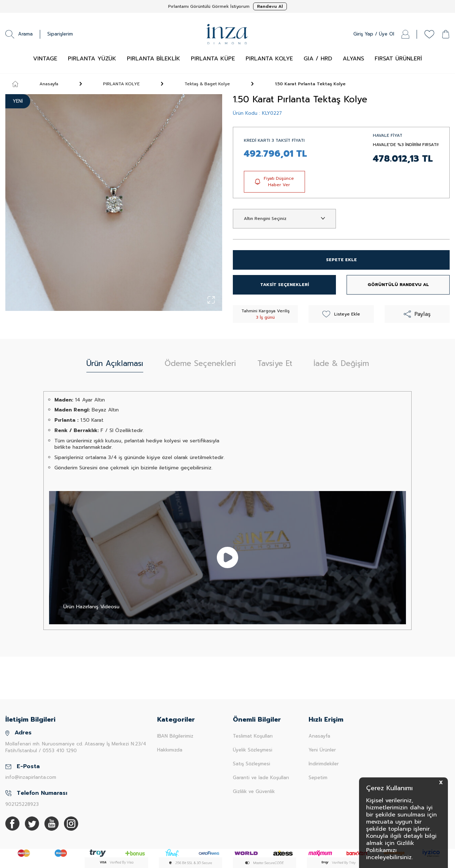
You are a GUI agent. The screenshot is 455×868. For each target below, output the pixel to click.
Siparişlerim (60, 34)
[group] (114, 203)
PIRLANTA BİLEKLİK (154, 59)
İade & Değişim (341, 363)
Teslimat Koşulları (253, 736)
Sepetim (318, 778)
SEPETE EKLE (341, 260)
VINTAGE (45, 59)
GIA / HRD (318, 59)
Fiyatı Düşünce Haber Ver (274, 182)
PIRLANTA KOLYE (269, 59)
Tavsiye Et (275, 363)
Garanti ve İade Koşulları (261, 778)
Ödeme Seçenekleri (200, 363)
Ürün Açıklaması (115, 363)
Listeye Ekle (341, 314)
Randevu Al (270, 6)
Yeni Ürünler (322, 750)
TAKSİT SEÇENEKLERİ (285, 285)
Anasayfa (35, 84)
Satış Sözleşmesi (251, 764)
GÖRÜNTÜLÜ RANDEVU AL (398, 285)
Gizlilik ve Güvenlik (254, 791)
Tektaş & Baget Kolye (207, 84)
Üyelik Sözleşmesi (253, 750)
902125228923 (22, 804)
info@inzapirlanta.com (31, 777)
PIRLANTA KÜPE (213, 59)
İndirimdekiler (324, 764)
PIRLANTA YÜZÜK (92, 59)
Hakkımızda (170, 750)
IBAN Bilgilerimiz (175, 736)
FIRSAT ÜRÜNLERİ (398, 59)
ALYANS (353, 59)
